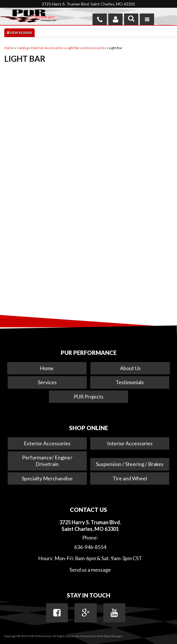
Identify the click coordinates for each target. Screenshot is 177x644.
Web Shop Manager (109, 636)
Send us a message (90, 570)
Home (47, 368)
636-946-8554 (90, 547)
